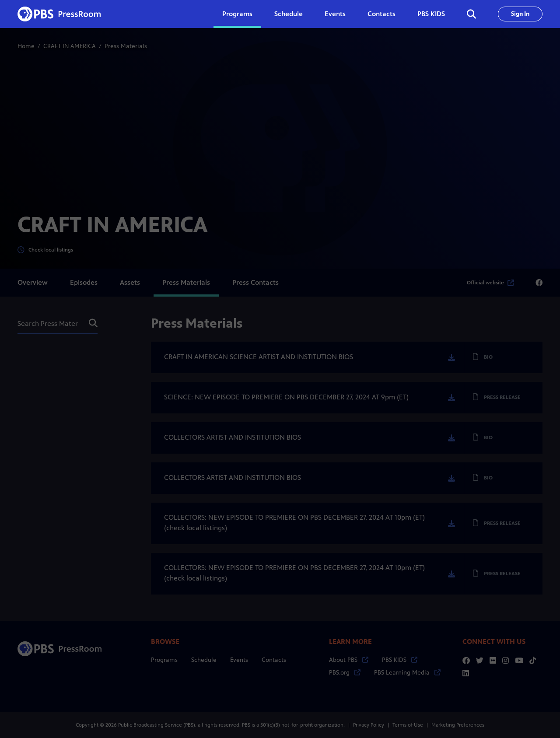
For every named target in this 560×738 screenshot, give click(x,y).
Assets (130, 282)
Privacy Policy (369, 725)
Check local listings (45, 250)
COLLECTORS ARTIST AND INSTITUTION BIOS (233, 437)
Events (335, 14)
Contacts (381, 14)
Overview (33, 282)
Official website (490, 283)
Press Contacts (255, 282)
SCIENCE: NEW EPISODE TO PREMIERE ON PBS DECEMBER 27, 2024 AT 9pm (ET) (286, 397)
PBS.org (345, 673)
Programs (164, 660)
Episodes (84, 282)
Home (26, 46)
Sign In (520, 14)
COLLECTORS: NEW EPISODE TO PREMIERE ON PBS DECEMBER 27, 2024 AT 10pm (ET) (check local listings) (294, 523)
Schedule (289, 14)
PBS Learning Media (407, 673)
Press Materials (186, 282)
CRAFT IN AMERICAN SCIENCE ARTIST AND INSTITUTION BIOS (259, 357)
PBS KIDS (431, 14)
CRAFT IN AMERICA (70, 46)
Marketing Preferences (458, 725)
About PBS (349, 660)
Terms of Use (408, 725)
